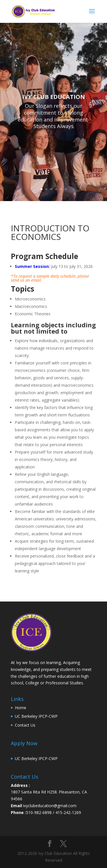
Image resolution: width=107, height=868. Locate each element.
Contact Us (25, 725)
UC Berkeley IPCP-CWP (36, 716)
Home (21, 708)
